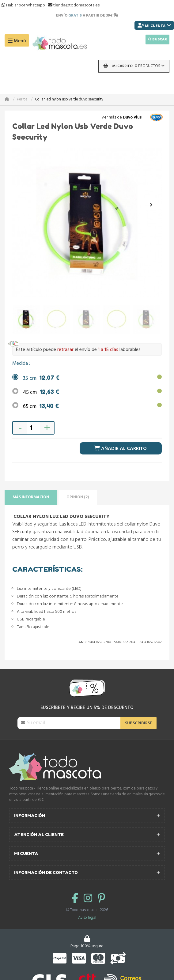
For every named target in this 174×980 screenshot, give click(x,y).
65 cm (41, 407)
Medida (21, 364)
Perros (22, 100)
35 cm (41, 378)
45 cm (41, 392)
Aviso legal (87, 918)
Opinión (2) (78, 497)
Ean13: (82, 642)
